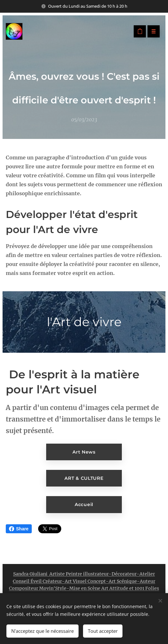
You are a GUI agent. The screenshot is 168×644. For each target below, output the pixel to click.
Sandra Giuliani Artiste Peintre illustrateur (61, 574)
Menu (151, 31)
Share (19, 529)
